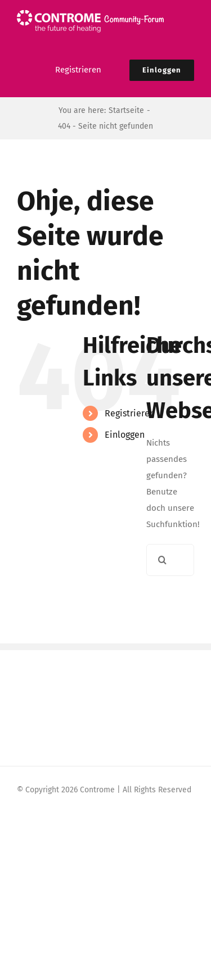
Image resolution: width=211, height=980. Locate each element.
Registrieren (130, 413)
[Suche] (162, 560)
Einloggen (125, 435)
